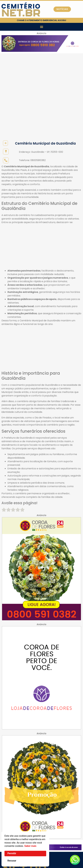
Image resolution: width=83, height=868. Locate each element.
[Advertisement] (41, 171)
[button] (41, 27)
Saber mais (30, 846)
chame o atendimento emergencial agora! (41, 20)
